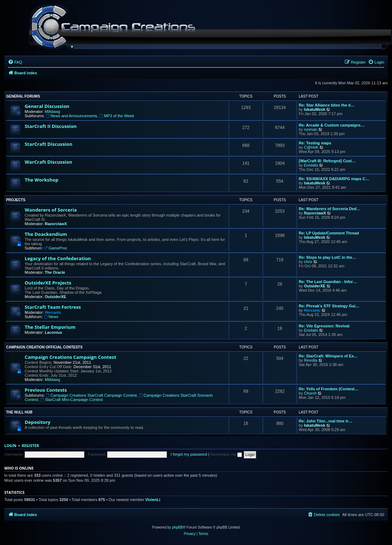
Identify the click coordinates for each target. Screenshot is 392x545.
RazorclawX (56, 224)
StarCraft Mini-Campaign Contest (72, 400)
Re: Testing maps (315, 143)
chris (308, 262)
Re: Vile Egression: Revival (324, 326)
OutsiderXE (55, 297)
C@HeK (311, 147)
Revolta (311, 360)
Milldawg (52, 112)
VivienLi (153, 500)
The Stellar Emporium (50, 327)
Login (10, 446)
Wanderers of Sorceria (51, 210)
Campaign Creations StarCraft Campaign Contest (91, 395)
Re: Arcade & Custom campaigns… (332, 125)
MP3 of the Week (117, 116)
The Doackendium (46, 234)
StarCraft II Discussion (51, 126)
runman (311, 129)
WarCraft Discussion (48, 162)
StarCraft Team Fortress (53, 307)
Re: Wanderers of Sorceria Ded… (330, 209)
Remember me (226, 454)
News (51, 317)
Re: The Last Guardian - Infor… (328, 282)
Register (31, 446)
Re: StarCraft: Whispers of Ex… (328, 356)
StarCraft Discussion (48, 144)
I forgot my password (189, 454)
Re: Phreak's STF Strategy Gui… (329, 306)
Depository (38, 422)
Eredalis (311, 165)
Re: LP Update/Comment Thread (329, 233)
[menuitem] (15, 62)
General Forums (23, 96)
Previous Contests (46, 390)
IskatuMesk (315, 109)
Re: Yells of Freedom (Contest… (329, 389)
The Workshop (41, 180)
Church (310, 393)
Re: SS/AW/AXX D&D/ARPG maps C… (334, 179)
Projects (16, 200)
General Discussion (47, 106)
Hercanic (53, 312)
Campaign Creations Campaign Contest (70, 357)
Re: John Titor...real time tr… (326, 421)
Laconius (53, 332)
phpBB (178, 527)
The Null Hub (19, 412)
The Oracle (55, 272)
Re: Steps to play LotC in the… (328, 257)
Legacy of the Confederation (58, 258)
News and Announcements (71, 116)
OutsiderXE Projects (48, 283)
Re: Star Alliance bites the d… (327, 105)
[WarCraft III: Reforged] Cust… (327, 161)
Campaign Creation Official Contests (44, 347)
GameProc (56, 248)
